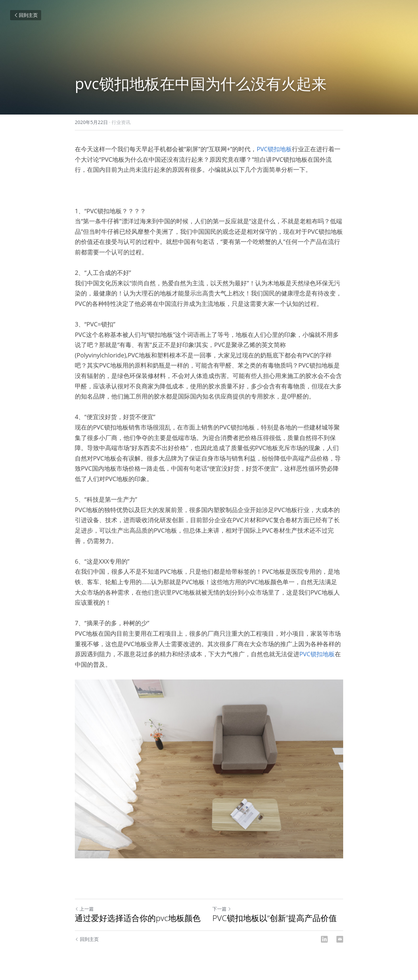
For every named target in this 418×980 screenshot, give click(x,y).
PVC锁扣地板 (274, 149)
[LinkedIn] (324, 939)
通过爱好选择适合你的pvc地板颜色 (138, 918)
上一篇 (84, 909)
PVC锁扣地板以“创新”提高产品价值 (275, 918)
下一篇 (222, 909)
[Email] (340, 939)
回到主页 (26, 15)
